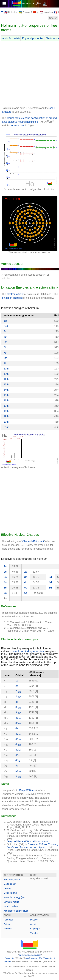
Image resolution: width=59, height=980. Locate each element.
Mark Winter (31, 958)
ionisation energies (12, 298)
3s (5, 577)
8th (5, 358)
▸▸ (2, 11)
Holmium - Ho (31, 3)
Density (7, 888)
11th (6, 374)
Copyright (35, 929)
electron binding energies (29, 651)
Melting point (10, 884)
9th (5, 363)
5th (5, 342)
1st (5, 321)
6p (26, 593)
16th (6, 400)
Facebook (8, 920)
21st (6, 427)
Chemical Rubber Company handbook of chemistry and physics (33, 846)
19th (6, 416)
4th (5, 337)
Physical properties (33, 38)
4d (50, 582)
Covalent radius (11, 902)
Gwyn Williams (27, 790)
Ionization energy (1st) (15, 897)
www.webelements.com (30, 955)
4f (18, 755)
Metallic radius (11, 906)
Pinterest (8, 929)
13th (6, 385)
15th (6, 395)
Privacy (34, 920)
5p (26, 588)
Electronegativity (12, 880)
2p (26, 572)
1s (5, 566)
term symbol (18, 126)
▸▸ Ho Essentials (11, 39)
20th (6, 422)
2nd (6, 326)
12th (6, 379)
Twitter (7, 924)
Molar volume (10, 893)
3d (50, 577)
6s (5, 593)
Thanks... (35, 933)
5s (5, 588)
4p (26, 582)
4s (5, 582)
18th (6, 411)
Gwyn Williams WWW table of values (28, 842)
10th (6, 369)
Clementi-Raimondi (33, 541)
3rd (5, 331)
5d (50, 588)
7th (5, 353)
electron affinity (15, 294)
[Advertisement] (29, 74)
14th (6, 390)
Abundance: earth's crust (16, 911)
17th (6, 406)
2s (5, 572)
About (33, 924)
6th (5, 347)
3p (26, 577)
